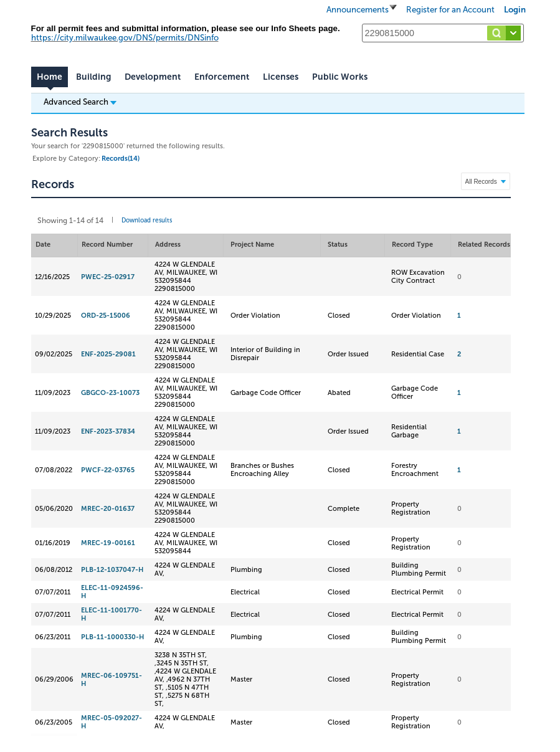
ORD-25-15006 (106, 316)
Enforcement (222, 77)
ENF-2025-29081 (108, 354)
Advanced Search (80, 102)
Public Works (340, 77)
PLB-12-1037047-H (112, 570)
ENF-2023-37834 (108, 431)
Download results (147, 221)
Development (153, 77)
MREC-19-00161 (108, 543)
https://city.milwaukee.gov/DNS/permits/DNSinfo (125, 38)
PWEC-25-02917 (108, 277)
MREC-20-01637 (108, 509)
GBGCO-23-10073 (110, 393)
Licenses (281, 77)
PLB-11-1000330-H (112, 637)
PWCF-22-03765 (108, 470)
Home (50, 77)
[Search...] (443, 33)
